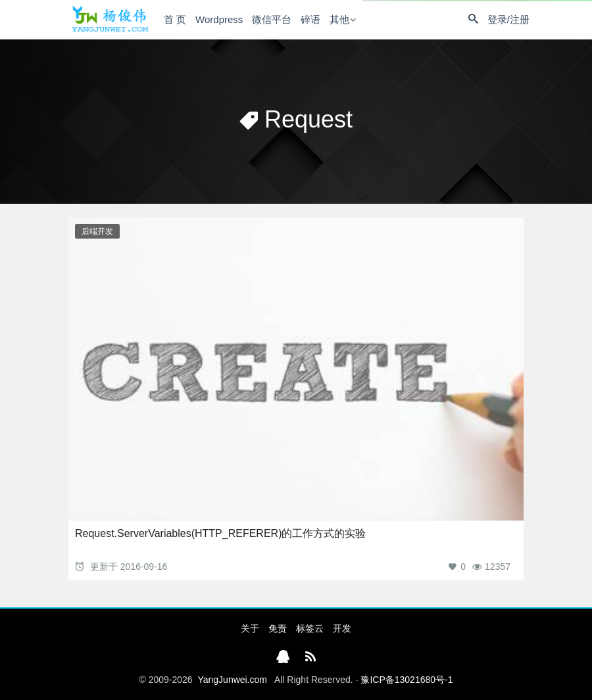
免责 (278, 628)
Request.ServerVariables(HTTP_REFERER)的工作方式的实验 (220, 533)
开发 (342, 628)
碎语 (310, 19)
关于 (250, 628)
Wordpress (219, 19)
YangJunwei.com (232, 680)
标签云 (310, 628)
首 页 (175, 19)
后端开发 (97, 231)
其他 (339, 19)
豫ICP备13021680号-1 (407, 680)
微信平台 (272, 19)
